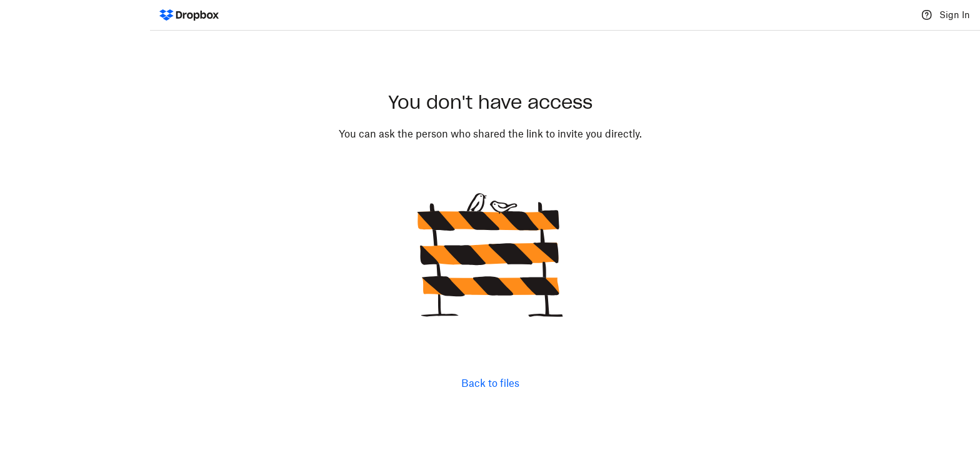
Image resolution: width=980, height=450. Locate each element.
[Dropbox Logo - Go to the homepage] (189, 15)
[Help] (927, 15)
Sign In (955, 15)
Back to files (490, 383)
